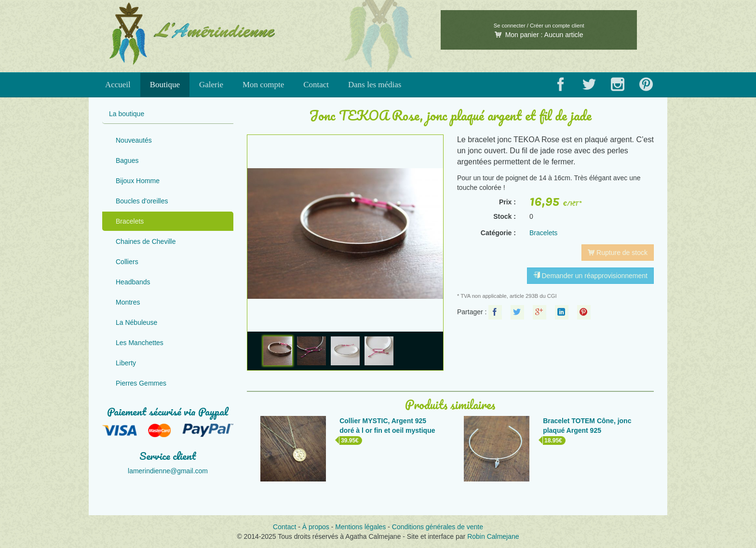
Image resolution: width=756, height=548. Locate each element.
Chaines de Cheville (146, 241)
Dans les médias (375, 85)
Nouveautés (134, 140)
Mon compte (263, 85)
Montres (128, 302)
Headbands (133, 282)
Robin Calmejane (493, 536)
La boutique (127, 114)
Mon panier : (539, 35)
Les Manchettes (140, 343)
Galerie (211, 85)
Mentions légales (360, 527)
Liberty (126, 363)
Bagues (127, 160)
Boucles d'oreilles (142, 201)
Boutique (165, 85)
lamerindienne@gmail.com (168, 471)
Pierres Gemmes (141, 383)
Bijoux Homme (138, 181)
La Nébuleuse (136, 322)
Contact (316, 85)
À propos (316, 527)
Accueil (118, 85)
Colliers (127, 262)
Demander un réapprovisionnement (590, 276)
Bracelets (130, 221)
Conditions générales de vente (438, 527)
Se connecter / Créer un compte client (539, 26)
